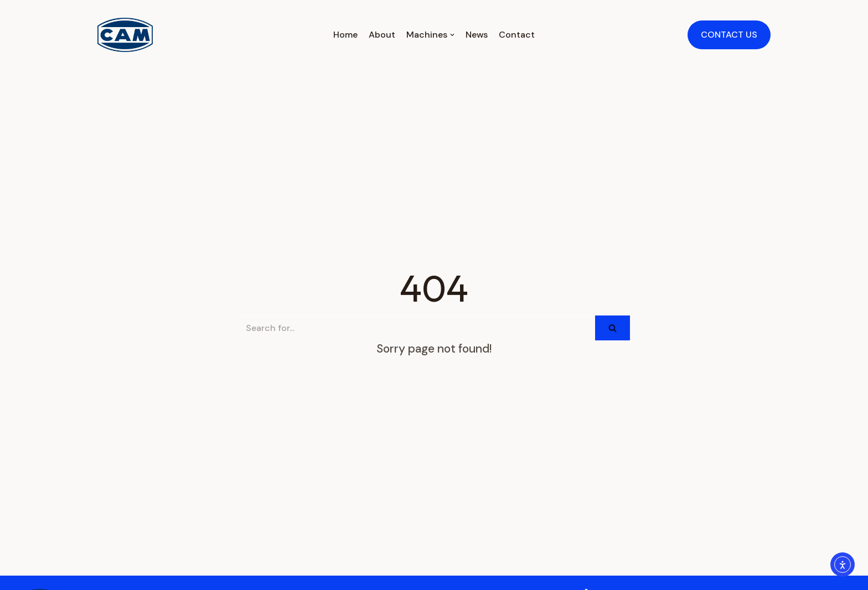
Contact (517, 35)
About (382, 35)
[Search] (417, 328)
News (477, 35)
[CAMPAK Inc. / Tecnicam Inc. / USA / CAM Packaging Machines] (125, 35)
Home (345, 35)
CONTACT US (729, 35)
